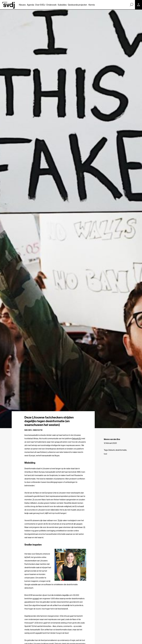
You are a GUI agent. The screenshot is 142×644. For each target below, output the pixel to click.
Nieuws (22, 5)
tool (105, 454)
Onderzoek (51, 5)
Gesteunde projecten (77, 5)
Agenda (30, 5)
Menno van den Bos (112, 439)
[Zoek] (131, 5)
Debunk (112, 450)
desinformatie (121, 450)
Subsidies (62, 5)
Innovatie (38, 430)
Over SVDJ (40, 5)
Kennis (92, 5)
